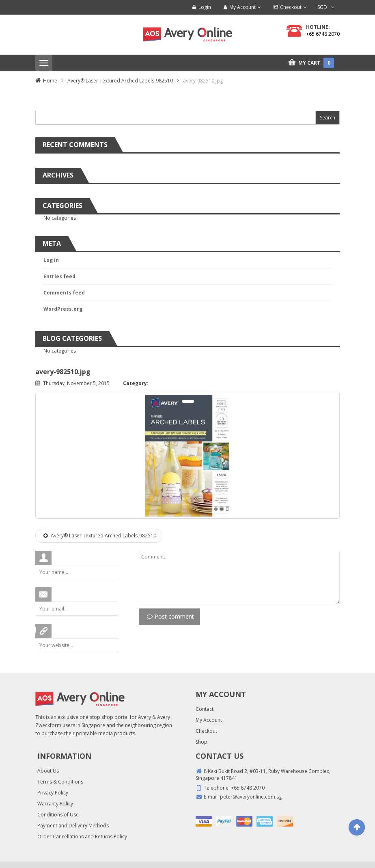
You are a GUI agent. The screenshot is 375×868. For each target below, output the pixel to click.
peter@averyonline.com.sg (251, 797)
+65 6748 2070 (323, 34)
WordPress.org (63, 309)
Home (50, 81)
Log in (51, 260)
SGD (322, 7)
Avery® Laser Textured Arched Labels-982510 (120, 81)
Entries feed (59, 276)
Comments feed (64, 293)
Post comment (170, 616)
